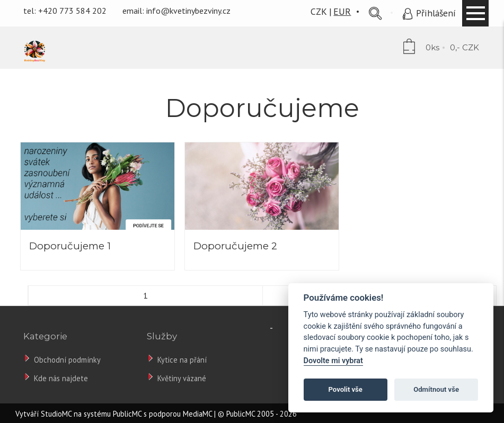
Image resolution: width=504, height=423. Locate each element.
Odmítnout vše (436, 389)
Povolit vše (346, 389)
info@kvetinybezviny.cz (188, 11)
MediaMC (197, 414)
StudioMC (56, 414)
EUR (342, 11)
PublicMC (127, 414)
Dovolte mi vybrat (333, 361)
